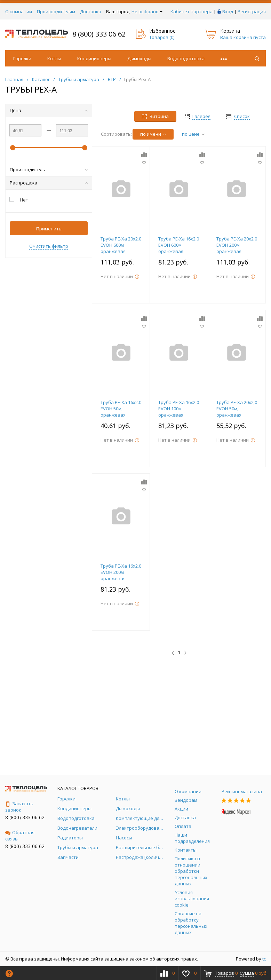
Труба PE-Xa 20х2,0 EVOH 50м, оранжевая (237, 409)
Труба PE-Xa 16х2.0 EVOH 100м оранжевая (179, 409)
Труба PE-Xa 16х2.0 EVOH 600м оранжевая (179, 245)
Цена (49, 110)
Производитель (49, 169)
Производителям (56, 11)
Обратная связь (20, 836)
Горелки (22, 58)
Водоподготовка (186, 58)
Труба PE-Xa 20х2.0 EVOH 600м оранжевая (121, 245)
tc (264, 959)
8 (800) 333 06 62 (99, 34)
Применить (49, 229)
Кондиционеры (94, 58)
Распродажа (49, 183)
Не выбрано (147, 11)
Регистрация (252, 11)
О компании (19, 11)
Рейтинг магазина (242, 791)
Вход (228, 11)
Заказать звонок (19, 807)
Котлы (54, 58)
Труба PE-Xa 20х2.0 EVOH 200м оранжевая (237, 245)
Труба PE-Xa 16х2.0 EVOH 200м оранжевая (121, 572)
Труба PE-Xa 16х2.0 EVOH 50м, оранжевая (121, 409)
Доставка (91, 11)
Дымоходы (139, 58)
